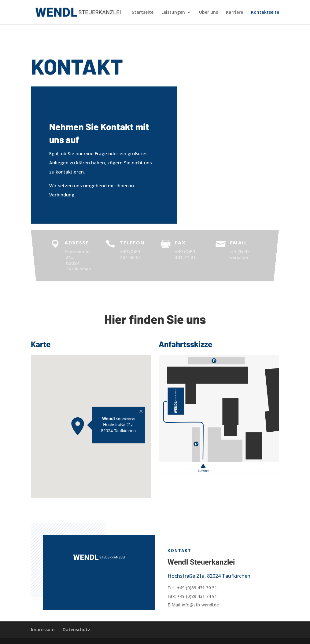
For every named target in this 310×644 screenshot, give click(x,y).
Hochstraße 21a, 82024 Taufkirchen (209, 576)
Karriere (234, 13)
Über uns (209, 13)
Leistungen (173, 13)
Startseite (143, 13)
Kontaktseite (265, 13)
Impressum (43, 629)
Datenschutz (76, 629)
